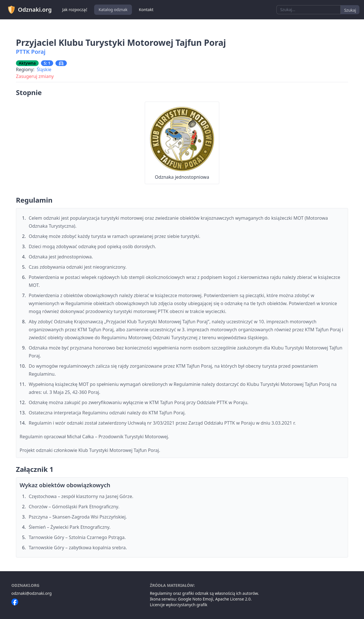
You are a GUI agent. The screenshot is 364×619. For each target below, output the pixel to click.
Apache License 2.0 (233, 599)
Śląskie (44, 69)
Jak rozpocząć (75, 10)
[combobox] (309, 10)
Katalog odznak (113, 10)
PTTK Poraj (31, 52)
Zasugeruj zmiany (35, 76)
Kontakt (146, 10)
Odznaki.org (29, 10)
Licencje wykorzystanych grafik (179, 605)
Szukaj (350, 10)
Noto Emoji (203, 599)
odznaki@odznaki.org (32, 593)
